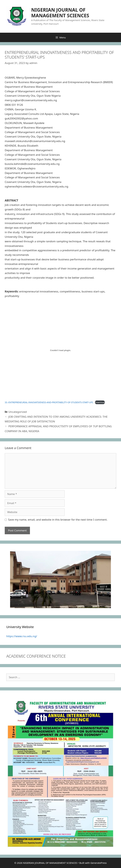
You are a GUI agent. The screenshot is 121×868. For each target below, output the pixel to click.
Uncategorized (18, 412)
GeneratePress (99, 863)
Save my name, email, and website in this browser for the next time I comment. (58, 520)
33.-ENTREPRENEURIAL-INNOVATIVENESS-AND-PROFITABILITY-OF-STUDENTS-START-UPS (49, 402)
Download (100, 402)
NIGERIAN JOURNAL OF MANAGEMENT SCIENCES (60, 13)
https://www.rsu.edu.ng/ (22, 636)
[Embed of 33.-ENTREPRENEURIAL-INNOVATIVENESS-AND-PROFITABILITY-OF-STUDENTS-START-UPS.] (60, 350)
